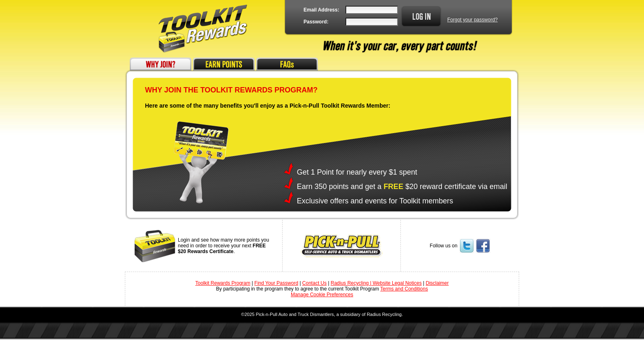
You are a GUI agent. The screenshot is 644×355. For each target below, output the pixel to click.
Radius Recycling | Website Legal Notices (376, 283)
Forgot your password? (473, 20)
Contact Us (314, 283)
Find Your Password (276, 283)
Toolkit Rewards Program (223, 283)
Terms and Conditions (404, 289)
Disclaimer (437, 283)
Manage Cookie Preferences (322, 295)
